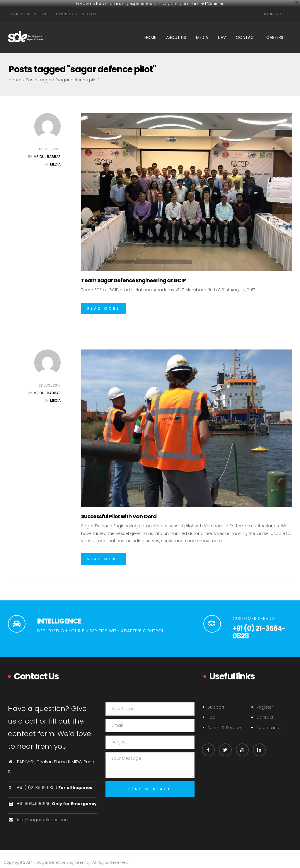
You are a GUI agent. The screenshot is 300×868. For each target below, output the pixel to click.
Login (269, 10)
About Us (176, 33)
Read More (104, 304)
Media (202, 33)
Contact (246, 33)
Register (283, 10)
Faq (212, 713)
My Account (20, 10)
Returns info (269, 724)
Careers (275, 33)
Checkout (89, 10)
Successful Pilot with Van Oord (119, 512)
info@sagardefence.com (43, 816)
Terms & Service (224, 724)
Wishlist (41, 10)
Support (216, 703)
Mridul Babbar (47, 152)
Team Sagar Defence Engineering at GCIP (133, 276)
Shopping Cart (65, 10)
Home (150, 33)
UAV (222, 33)
